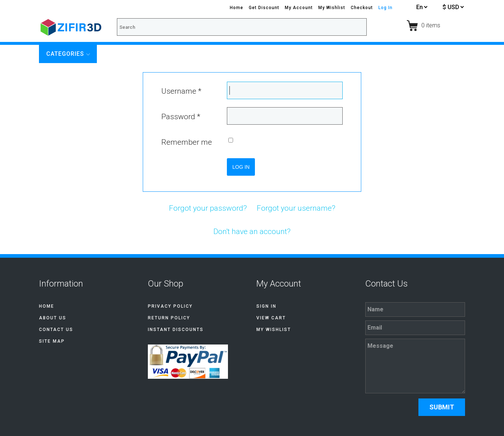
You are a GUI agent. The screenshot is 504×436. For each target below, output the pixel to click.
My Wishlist (332, 8)
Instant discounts (176, 330)
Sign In (266, 306)
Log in (241, 167)
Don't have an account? (252, 231)
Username (181, 91)
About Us (53, 318)
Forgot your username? (296, 208)
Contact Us (56, 330)
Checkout (362, 8)
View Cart (271, 318)
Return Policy (169, 318)
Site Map (52, 341)
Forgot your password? (208, 208)
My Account (299, 8)
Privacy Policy (170, 306)
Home (237, 8)
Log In (385, 8)
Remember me (187, 142)
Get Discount (264, 8)
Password (181, 117)
